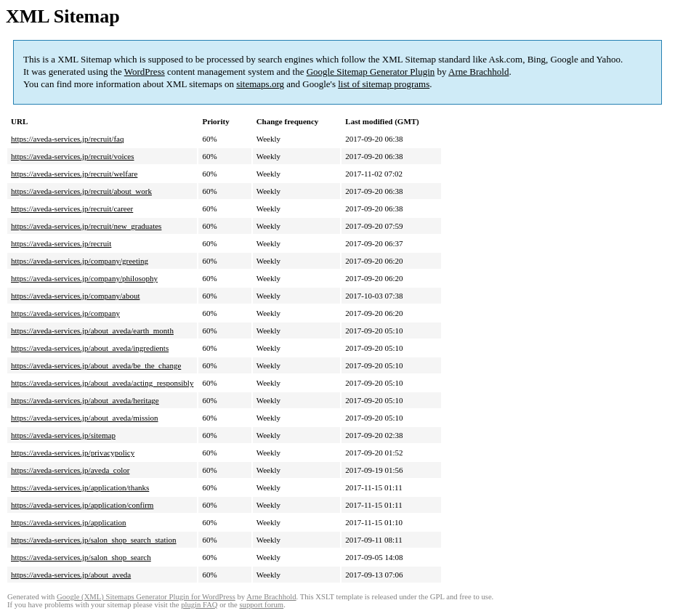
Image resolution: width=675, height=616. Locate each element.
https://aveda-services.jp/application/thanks (80, 487)
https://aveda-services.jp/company (65, 313)
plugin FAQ (199, 605)
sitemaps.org (260, 84)
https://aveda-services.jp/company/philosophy (84, 278)
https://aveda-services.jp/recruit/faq (67, 139)
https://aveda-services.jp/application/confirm (82, 505)
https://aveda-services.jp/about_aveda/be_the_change (96, 365)
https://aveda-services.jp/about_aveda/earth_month (92, 331)
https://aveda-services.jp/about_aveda (71, 575)
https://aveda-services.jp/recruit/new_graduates (86, 226)
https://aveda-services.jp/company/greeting (80, 261)
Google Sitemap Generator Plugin (371, 72)
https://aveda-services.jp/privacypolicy (73, 453)
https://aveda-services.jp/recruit (61, 243)
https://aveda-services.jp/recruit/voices (73, 156)
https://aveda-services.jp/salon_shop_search (81, 557)
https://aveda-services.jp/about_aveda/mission (85, 418)
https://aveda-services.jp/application (69, 522)
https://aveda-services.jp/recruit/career (72, 208)
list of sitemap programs (384, 84)
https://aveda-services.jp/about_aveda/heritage (85, 400)
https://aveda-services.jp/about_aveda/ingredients (90, 348)
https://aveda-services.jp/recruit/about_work (81, 191)
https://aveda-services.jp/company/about (75, 296)
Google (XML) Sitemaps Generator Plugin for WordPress (146, 597)
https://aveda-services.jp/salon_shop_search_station (94, 540)
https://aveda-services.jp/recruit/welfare (74, 174)
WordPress (145, 72)
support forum (261, 605)
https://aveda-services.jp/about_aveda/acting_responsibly (102, 383)
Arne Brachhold (478, 72)
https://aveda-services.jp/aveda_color (70, 470)
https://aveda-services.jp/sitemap (63, 435)
